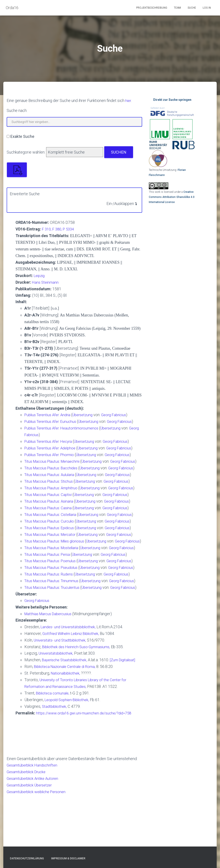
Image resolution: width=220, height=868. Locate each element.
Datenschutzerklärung (27, 858)
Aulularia (72, 485)
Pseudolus (74, 601)
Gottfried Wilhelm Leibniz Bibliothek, (73, 685)
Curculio (72, 543)
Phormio (72, 453)
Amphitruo (73, 498)
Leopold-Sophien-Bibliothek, (69, 749)
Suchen (119, 152)
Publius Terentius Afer (43, 414)
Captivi (70, 511)
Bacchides (74, 472)
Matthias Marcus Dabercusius (51, 666)
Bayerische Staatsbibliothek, (66, 711)
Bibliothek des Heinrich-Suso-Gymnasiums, (79, 698)
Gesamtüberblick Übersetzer (31, 834)
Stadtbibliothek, (55, 756)
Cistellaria (73, 530)
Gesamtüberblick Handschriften (34, 814)
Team (177, 8)
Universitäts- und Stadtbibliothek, (62, 691)
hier (128, 100)
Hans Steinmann (46, 282)
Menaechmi (75, 459)
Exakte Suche (22, 136)
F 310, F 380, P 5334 (59, 229)
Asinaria (71, 517)
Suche (192, 8)
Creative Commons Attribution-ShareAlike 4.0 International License (172, 197)
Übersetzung (88, 414)
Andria (70, 414)
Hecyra (71, 440)
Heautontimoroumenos (84, 427)
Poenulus (73, 595)
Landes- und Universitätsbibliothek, (70, 678)
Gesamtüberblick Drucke (28, 821)
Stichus (71, 491)
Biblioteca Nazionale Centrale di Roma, (67, 717)
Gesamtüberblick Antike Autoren (34, 827)
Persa (70, 588)
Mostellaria (74, 575)
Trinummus (74, 620)
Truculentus (75, 633)
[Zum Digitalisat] (127, 711)
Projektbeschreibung (152, 8)
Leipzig (40, 275)
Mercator (73, 556)
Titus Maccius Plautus (43, 459)
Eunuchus (73, 420)
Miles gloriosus (78, 562)
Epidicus (72, 549)
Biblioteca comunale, (54, 743)
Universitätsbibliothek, (58, 704)
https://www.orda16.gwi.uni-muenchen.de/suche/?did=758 (86, 762)
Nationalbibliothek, (67, 724)
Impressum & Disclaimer (68, 858)
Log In (207, 8)
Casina (70, 524)
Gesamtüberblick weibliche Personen (39, 840)
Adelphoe (73, 446)
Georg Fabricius (121, 414)
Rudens (71, 614)
